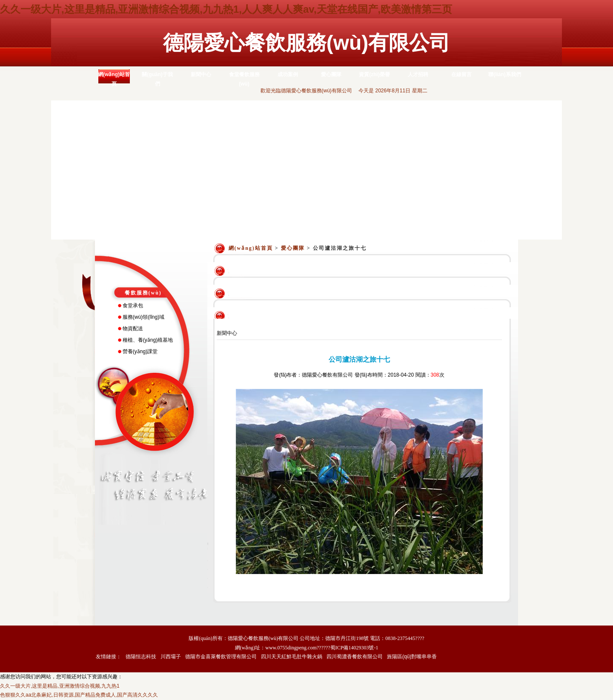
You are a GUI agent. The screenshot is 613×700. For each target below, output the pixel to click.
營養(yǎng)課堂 (140, 351)
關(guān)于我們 (157, 79)
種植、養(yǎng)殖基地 (148, 340)
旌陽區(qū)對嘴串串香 (412, 657)
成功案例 (288, 74)
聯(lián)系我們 (505, 74)
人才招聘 (418, 74)
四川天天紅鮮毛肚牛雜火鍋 (292, 657)
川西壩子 (171, 657)
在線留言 (461, 74)
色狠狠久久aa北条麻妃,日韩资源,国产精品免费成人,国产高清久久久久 (79, 695)
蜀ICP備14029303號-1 (354, 648)
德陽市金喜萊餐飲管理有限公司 (221, 657)
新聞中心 (201, 74)
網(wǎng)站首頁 (114, 79)
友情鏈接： (109, 657)
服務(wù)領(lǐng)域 (143, 317)
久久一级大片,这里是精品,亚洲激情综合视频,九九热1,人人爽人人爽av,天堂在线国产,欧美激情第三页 (226, 9)
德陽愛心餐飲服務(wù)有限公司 (307, 43)
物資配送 (133, 329)
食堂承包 (133, 306)
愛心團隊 (331, 74)
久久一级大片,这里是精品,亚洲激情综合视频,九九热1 (60, 686)
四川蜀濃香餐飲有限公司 (355, 657)
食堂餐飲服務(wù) (244, 79)
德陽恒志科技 (141, 657)
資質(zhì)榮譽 (374, 74)
